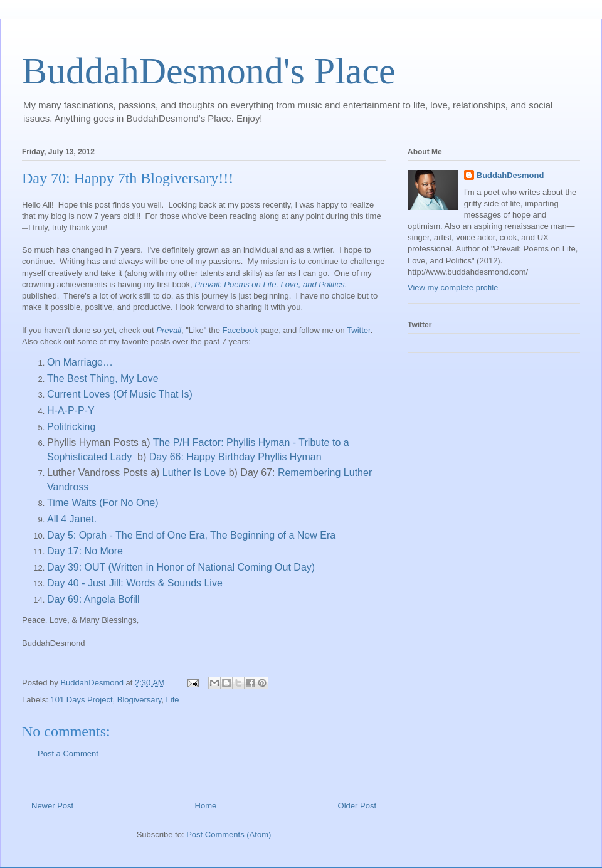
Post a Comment (68, 754)
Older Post (357, 806)
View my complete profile (453, 288)
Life (173, 700)
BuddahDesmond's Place (209, 71)
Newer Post (52, 806)
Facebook (240, 330)
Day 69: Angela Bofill (93, 599)
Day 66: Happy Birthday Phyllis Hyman (235, 457)
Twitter (359, 330)
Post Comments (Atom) (229, 834)
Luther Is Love (194, 473)
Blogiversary (140, 700)
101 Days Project (82, 700)
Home (206, 806)
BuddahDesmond (510, 175)
